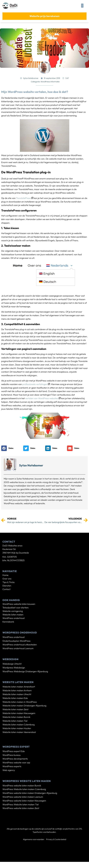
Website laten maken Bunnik (16, 717)
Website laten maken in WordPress (20, 702)
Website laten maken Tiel (15, 721)
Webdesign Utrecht (12, 664)
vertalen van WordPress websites (43, 398)
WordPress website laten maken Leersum (23, 797)
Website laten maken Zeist (15, 709)
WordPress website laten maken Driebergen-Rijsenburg (30, 793)
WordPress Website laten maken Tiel (21, 804)
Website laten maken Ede (15, 698)
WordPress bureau (12, 755)
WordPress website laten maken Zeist (21, 808)
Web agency (9, 770)
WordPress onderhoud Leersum (18, 648)
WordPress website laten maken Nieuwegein (24, 801)
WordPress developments (15, 759)
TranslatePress (25, 198)
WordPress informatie (50, 82)
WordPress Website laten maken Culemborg (24, 789)
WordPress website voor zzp (16, 763)
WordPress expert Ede (14, 751)
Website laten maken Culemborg (19, 725)
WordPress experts (12, 766)
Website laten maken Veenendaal (19, 732)
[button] (82, 6)
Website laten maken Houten (17, 728)
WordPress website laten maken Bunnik (22, 786)
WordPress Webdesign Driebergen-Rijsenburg (25, 671)
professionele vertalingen (36, 384)
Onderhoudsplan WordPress (16, 641)
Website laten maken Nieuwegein (19, 713)
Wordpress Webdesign (14, 668)
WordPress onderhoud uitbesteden (20, 645)
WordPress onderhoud (14, 637)
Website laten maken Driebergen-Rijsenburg (24, 706)
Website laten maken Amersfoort (19, 687)
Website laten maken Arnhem (17, 690)
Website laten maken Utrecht (17, 694)
